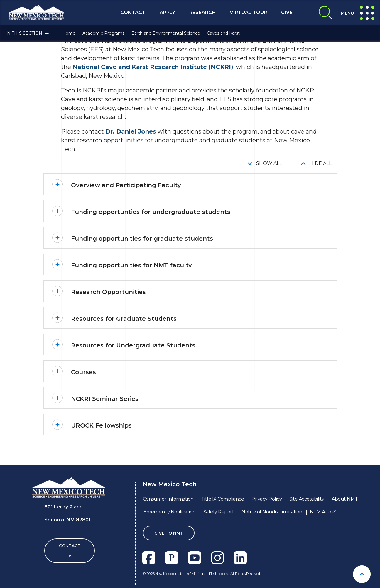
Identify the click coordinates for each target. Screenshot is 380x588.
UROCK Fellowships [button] (101, 425)
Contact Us (70, 551)
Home (69, 33)
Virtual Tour (248, 12)
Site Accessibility (307, 499)
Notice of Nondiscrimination (272, 512)
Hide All (321, 163)
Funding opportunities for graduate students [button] (142, 239)
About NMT (345, 499)
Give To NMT (169, 533)
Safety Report (219, 512)
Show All (269, 163)
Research (202, 12)
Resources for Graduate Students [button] (124, 319)
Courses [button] (83, 372)
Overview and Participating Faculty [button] (126, 185)
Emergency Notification (170, 512)
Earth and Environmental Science (166, 33)
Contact (133, 12)
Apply (167, 12)
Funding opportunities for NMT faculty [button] (131, 265)
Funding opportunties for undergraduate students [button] (151, 212)
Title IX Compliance (223, 499)
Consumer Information (168, 499)
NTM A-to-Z (323, 512)
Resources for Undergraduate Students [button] (133, 345)
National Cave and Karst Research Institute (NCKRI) (153, 67)
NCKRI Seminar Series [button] (105, 399)
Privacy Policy (267, 499)
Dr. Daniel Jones (131, 131)
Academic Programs (103, 33)
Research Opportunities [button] (108, 292)
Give (287, 12)
